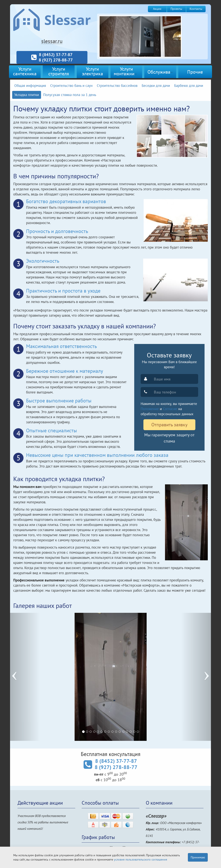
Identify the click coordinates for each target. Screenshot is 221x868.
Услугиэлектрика (93, 71)
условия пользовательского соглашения (141, 859)
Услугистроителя (59, 71)
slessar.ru (52, 41)
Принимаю (198, 857)
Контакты (196, 9)
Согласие (170, 409)
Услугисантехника (25, 71)
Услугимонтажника (126, 71)
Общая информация (30, 86)
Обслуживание (163, 72)
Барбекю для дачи (189, 86)
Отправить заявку (169, 425)
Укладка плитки (27, 95)
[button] (25, 677)
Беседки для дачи (156, 86)
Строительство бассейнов (117, 86)
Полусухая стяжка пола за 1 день (70, 95)
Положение (150, 409)
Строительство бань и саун (71, 86)
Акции (157, 9)
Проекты (176, 9)
